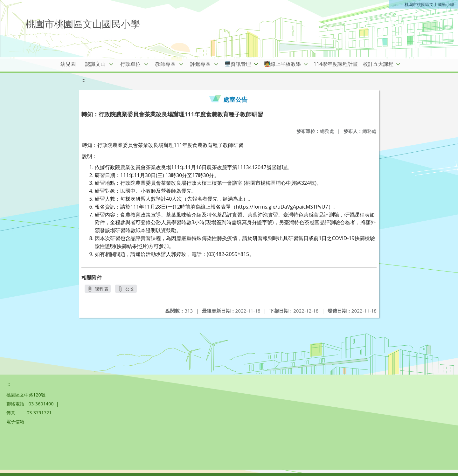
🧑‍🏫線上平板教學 (282, 64)
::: (394, 4)
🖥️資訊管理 (238, 64)
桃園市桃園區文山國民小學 (429, 4)
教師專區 (165, 64)
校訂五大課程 (378, 64)
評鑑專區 (200, 64)
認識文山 (95, 64)
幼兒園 (68, 64)
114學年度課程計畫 (336, 64)
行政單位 (130, 64)
